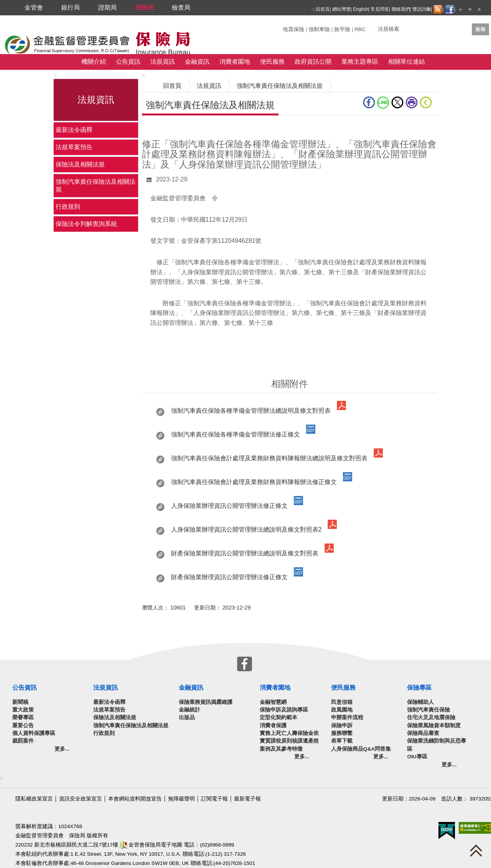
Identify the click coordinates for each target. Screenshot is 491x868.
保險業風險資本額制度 (434, 726)
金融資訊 (197, 62)
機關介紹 (94, 62)
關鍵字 (291, 26)
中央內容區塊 (160, 127)
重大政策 (23, 710)
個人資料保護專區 (34, 733)
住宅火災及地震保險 (431, 717)
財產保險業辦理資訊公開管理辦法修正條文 (229, 577)
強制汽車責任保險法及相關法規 (96, 185)
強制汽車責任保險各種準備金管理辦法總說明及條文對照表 (251, 411)
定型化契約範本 (278, 717)
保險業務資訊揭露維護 (206, 702)
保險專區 (419, 688)
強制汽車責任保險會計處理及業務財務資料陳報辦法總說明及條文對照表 (269, 458)
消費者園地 (235, 62)
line (383, 102)
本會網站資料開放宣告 (135, 799)
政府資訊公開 (313, 62)
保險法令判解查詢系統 (86, 224)
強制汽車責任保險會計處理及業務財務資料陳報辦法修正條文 (254, 482)
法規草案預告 (74, 147)
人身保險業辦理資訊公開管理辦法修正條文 (229, 506)
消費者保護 (273, 726)
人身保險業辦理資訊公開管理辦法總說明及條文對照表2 (246, 530)
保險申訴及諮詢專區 (284, 710)
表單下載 (342, 741)
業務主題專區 (360, 62)
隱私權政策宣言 (34, 799)
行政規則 (68, 207)
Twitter (397, 102)
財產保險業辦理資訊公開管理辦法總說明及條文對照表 (245, 553)
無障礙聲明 (181, 799)
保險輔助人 (420, 702)
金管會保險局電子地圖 (151, 845)
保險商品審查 (423, 733)
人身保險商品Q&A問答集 (361, 749)
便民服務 (272, 62)
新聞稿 (20, 702)
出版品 (187, 717)
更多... (62, 749)
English (360, 9)
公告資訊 (128, 62)
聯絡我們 (401, 9)
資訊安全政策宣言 (81, 799)
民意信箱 (342, 702)
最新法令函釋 (74, 130)
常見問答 (380, 9)
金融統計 (189, 710)
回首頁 (323, 9)
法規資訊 (163, 62)
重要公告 (23, 726)
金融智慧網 (273, 702)
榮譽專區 (23, 717)
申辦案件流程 (347, 717)
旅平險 (342, 29)
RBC (360, 29)
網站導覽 (341, 9)
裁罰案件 (23, 741)
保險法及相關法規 (80, 164)
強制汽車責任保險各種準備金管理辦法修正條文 (236, 434)
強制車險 (319, 29)
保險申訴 (342, 726)
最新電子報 (247, 799)
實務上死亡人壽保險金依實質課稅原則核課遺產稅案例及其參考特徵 (289, 741)
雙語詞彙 (422, 9)
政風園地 (342, 710)
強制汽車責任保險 (428, 710)
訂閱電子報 (214, 799)
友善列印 (412, 102)
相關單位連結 (407, 62)
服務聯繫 (342, 733)
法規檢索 (389, 29)
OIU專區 (417, 757)
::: (313, 9)
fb (369, 102)
